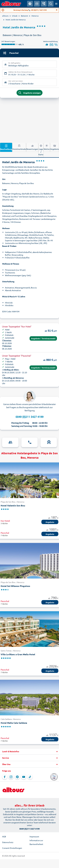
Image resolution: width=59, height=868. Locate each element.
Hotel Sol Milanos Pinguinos (15, 586)
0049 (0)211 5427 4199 (29, 417)
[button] (29, 752)
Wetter (47, 147)
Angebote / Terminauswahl (43, 339)
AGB (4, 836)
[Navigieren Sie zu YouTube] (24, 777)
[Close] (57, 10)
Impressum (34, 836)
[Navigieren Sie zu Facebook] (5, 777)
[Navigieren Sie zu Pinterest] (17, 777)
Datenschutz (8, 842)
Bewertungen (32, 147)
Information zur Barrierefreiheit (36, 842)
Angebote (55, 147)
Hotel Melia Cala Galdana (14, 723)
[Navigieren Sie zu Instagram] (11, 777)
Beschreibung (6, 147)
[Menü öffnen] (56, 4)
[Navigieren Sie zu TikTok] (30, 777)
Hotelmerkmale (19, 147)
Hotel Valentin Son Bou (13, 505)
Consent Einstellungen (12, 848)
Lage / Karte (41, 150)
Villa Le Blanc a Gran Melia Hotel (18, 654)
